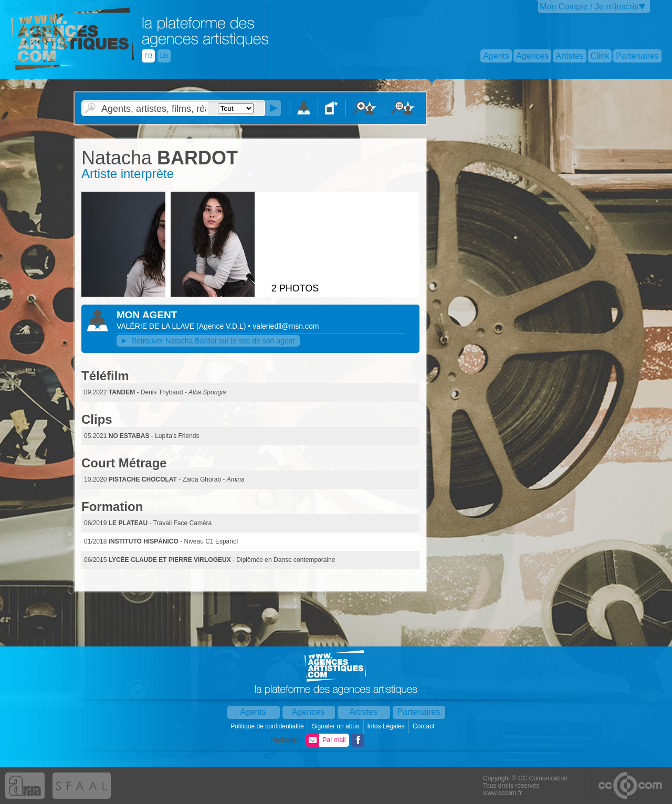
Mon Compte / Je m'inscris (589, 7)
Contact (424, 726)
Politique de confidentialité (268, 726)
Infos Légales (387, 726)
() (222, 326)
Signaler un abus (336, 726)
